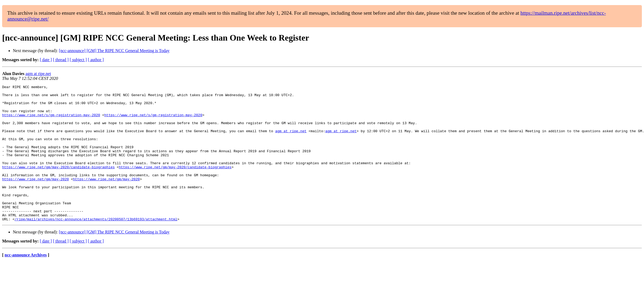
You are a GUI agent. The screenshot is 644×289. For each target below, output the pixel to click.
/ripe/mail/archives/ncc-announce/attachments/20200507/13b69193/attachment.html (96, 246)
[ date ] (46, 60)
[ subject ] (78, 60)
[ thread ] (61, 60)
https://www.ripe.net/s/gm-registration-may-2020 (51, 121)
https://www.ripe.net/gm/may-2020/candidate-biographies (58, 184)
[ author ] (96, 60)
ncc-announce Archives (26, 282)
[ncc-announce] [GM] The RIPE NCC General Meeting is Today (114, 51)
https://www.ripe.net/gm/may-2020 (36, 198)
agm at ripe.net (38, 74)
